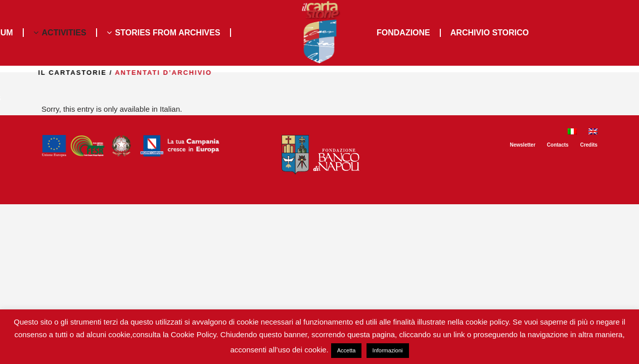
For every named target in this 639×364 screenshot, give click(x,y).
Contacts (558, 145)
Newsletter (522, 145)
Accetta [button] (347, 350)
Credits (588, 145)
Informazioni (388, 350)
